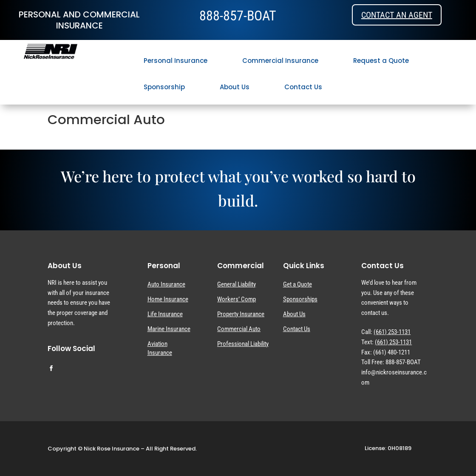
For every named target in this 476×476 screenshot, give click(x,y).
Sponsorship (164, 87)
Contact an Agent (397, 15)
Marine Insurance (169, 329)
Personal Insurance (176, 61)
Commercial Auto (239, 329)
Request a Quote (381, 61)
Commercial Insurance (280, 61)
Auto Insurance (166, 284)
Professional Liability (243, 344)
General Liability (237, 284)
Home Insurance (168, 299)
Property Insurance (241, 314)
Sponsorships (300, 299)
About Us (235, 87)
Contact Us (303, 87)
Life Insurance (165, 314)
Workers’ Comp (237, 299)
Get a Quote (297, 284)
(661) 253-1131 (392, 332)
